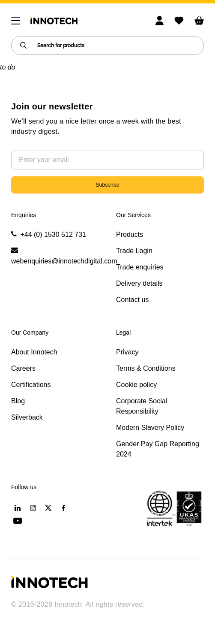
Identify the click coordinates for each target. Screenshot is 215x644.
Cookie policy (136, 385)
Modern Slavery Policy (150, 428)
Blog (18, 401)
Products (130, 234)
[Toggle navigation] (16, 21)
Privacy (127, 352)
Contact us (132, 300)
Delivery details (139, 283)
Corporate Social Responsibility (142, 406)
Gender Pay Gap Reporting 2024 (158, 449)
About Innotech (34, 352)
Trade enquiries (140, 267)
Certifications (31, 385)
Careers (23, 368)
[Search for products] (107, 45)
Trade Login (134, 251)
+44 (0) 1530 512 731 (53, 234)
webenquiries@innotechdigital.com (64, 261)
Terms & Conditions (146, 368)
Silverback (27, 417)
